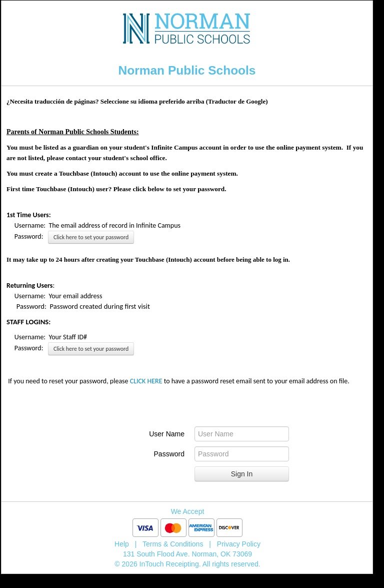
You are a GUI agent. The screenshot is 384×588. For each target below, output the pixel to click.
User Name (167, 434)
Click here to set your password (91, 237)
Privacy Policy (239, 544)
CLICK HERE (146, 381)
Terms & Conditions (173, 544)
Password (169, 454)
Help (122, 544)
